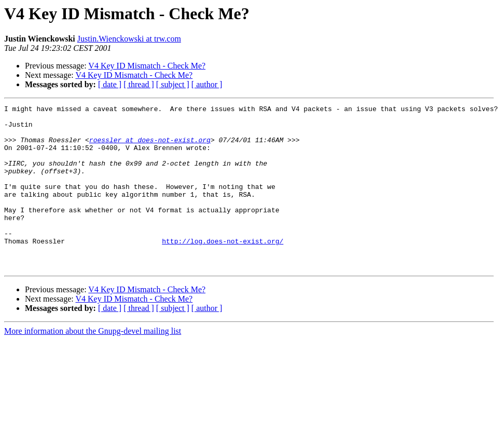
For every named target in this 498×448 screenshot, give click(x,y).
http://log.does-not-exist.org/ (223, 269)
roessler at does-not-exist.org (150, 147)
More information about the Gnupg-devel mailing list (93, 364)
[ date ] (110, 84)
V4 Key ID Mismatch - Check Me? (147, 66)
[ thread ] (139, 84)
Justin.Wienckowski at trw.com (129, 39)
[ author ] (207, 84)
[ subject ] (173, 84)
